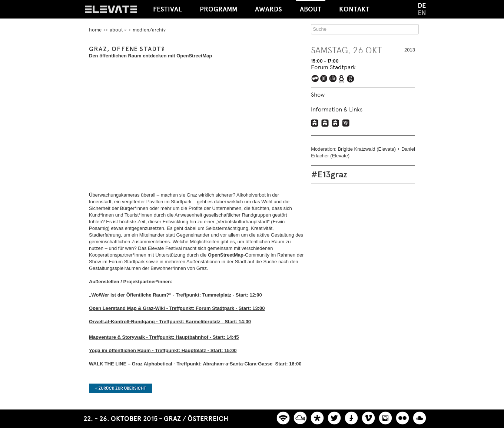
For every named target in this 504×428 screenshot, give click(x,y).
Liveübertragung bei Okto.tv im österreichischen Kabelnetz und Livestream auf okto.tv (342, 79)
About (311, 7)
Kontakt (354, 9)
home (95, 30)
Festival (168, 9)
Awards (268, 9)
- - (164, 337)
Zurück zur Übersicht (121, 388)
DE (422, 6)
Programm (218, 9)
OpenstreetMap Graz (336, 123)
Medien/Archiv (149, 30)
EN (422, 13)
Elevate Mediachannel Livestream (333, 79)
